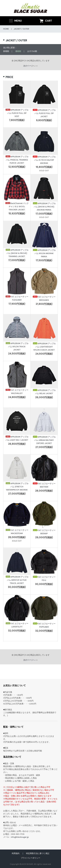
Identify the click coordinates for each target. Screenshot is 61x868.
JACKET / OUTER (21, 29)
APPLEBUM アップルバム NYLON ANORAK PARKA (44, 253)
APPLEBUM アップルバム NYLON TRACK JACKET (17, 346)
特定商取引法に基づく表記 (38, 853)
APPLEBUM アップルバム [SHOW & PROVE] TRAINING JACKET (17, 253)
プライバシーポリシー (31, 858)
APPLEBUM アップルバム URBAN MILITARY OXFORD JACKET (44, 440)
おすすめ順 (32, 51)
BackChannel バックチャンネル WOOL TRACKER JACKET (17, 206)
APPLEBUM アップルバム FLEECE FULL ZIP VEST (17, 113)
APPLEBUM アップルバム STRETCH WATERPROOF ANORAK (17, 487)
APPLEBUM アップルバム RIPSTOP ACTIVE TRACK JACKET (17, 580)
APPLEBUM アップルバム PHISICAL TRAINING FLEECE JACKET (17, 160)
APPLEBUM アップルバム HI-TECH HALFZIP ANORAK (44, 160)
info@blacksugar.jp (20, 837)
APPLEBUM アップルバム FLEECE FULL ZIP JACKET (44, 113)
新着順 (6, 51)
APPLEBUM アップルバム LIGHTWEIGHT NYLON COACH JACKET (44, 347)
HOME (6, 29)
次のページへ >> (30, 66)
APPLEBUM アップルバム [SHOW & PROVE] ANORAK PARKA (44, 207)
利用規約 (16, 853)
